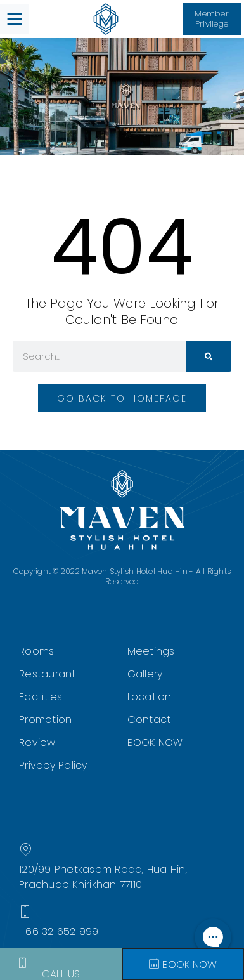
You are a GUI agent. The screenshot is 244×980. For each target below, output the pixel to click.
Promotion (45, 720)
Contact (149, 720)
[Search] (209, 356)
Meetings (151, 651)
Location (150, 697)
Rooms (36, 651)
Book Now (183, 964)
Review (37, 742)
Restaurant (48, 674)
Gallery (145, 674)
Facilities (41, 697)
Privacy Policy (53, 765)
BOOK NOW (155, 742)
